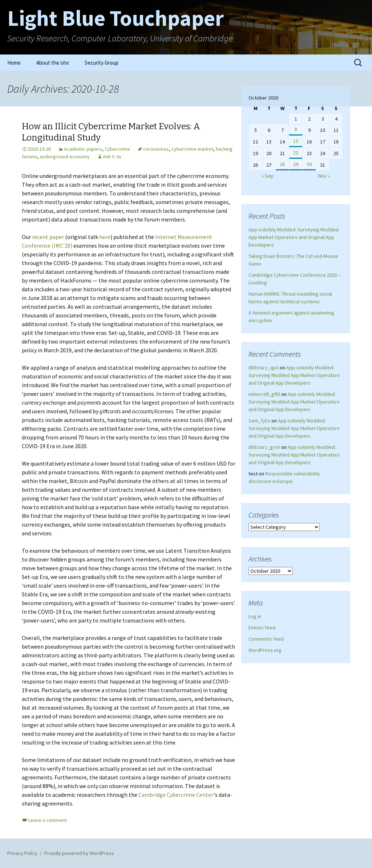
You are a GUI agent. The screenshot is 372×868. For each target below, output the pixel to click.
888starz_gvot (264, 447)
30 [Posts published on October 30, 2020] (309, 164)
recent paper (48, 237)
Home (14, 63)
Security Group (102, 63)
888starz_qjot (264, 368)
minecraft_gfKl (264, 394)
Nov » (324, 176)
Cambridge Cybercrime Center (176, 795)
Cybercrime (117, 149)
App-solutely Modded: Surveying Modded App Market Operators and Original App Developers (294, 237)
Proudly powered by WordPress (79, 853)
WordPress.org (265, 650)
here (105, 237)
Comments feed (266, 639)
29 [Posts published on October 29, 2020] (296, 164)
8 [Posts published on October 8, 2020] (296, 129)
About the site (53, 63)
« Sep (268, 176)
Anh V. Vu (112, 157)
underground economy (65, 157)
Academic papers (83, 149)
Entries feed (262, 628)
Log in (255, 616)
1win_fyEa (259, 421)
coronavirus (156, 149)
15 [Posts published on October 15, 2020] (296, 141)
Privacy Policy (22, 853)
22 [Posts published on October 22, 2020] (296, 153)
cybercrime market (192, 149)
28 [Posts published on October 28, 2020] (282, 164)
